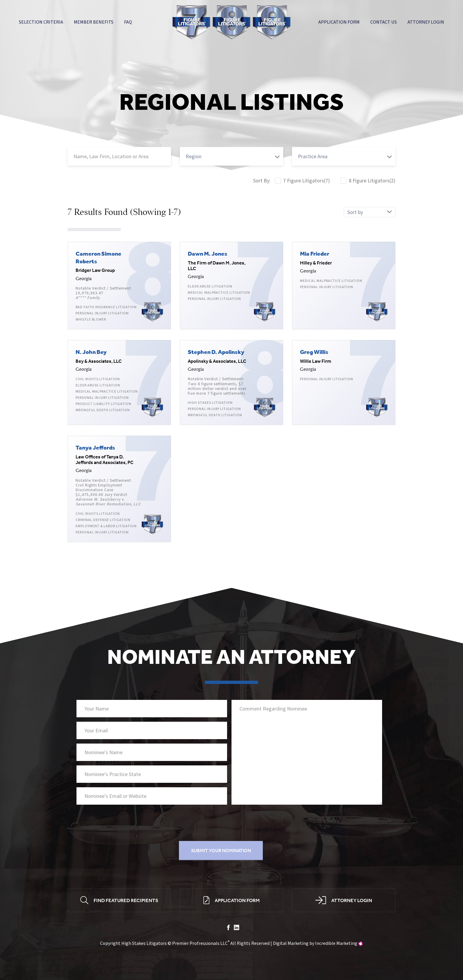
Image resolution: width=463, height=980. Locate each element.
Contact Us (384, 22)
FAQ (128, 22)
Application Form (339, 22)
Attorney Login (426, 22)
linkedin (237, 928)
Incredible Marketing (336, 944)
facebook (228, 928)
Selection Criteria (41, 22)
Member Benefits (94, 22)
